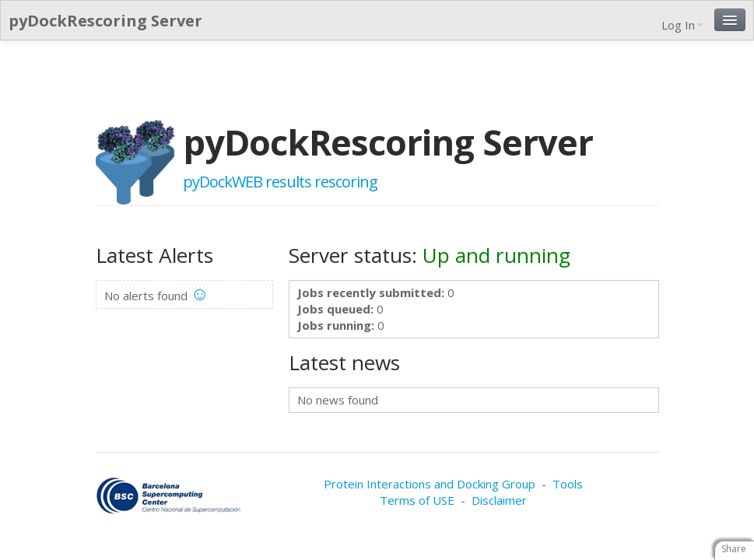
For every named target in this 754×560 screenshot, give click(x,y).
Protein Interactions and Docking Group (430, 484)
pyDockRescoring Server (105, 21)
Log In (682, 25)
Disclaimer (499, 500)
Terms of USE (417, 500)
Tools (568, 484)
